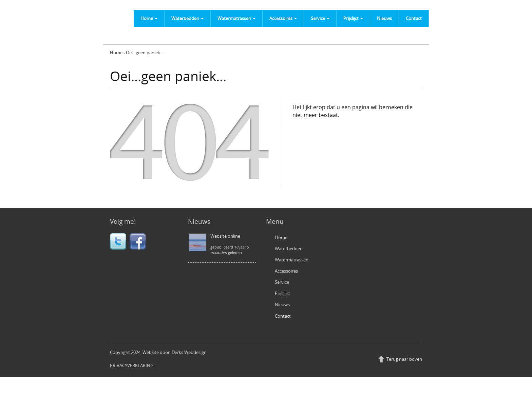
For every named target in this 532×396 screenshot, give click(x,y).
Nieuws (384, 18)
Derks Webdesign (189, 352)
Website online (225, 236)
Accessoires (283, 18)
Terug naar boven (404, 359)
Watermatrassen (236, 18)
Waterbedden (187, 18)
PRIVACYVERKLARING (132, 365)
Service (320, 18)
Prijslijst (353, 18)
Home (149, 18)
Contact (414, 18)
